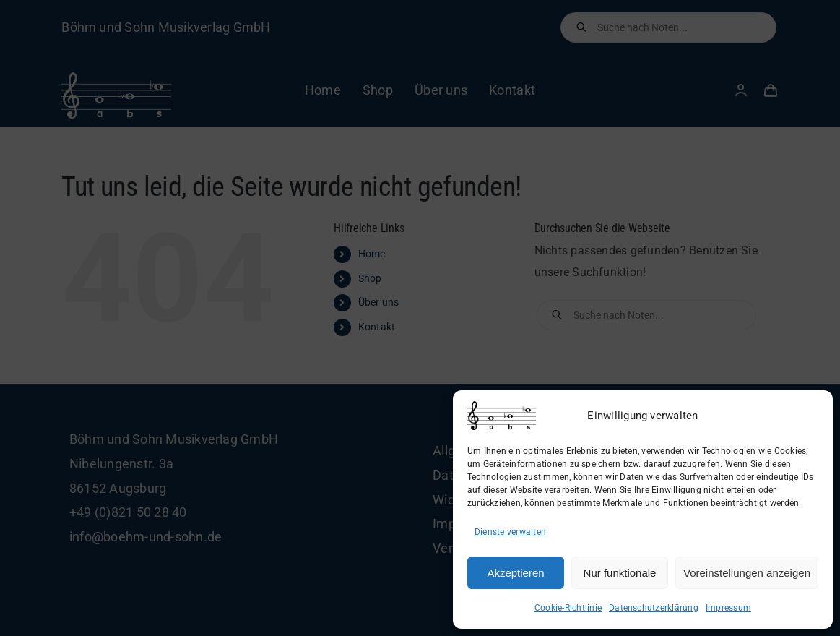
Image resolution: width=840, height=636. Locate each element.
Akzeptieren (515, 573)
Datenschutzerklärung (654, 608)
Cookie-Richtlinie (568, 608)
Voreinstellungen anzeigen (747, 573)
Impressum (728, 608)
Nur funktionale (620, 573)
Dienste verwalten (510, 532)
